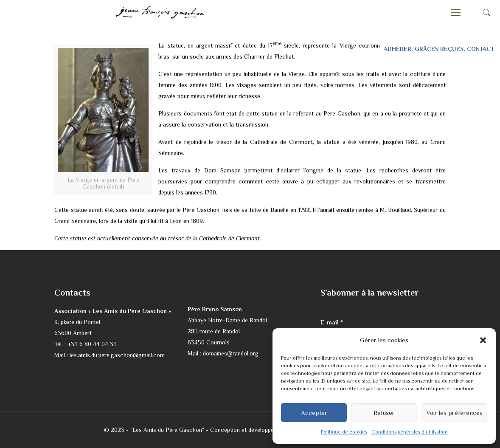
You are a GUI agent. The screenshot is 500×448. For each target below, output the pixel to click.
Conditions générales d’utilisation (410, 432)
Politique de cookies (344, 432)
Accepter (314, 413)
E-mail (332, 322)
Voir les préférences (454, 413)
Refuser (384, 413)
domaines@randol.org (231, 353)
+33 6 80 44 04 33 (92, 344)
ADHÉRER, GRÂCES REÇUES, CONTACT (439, 49)
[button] (483, 340)
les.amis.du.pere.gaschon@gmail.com (117, 355)
